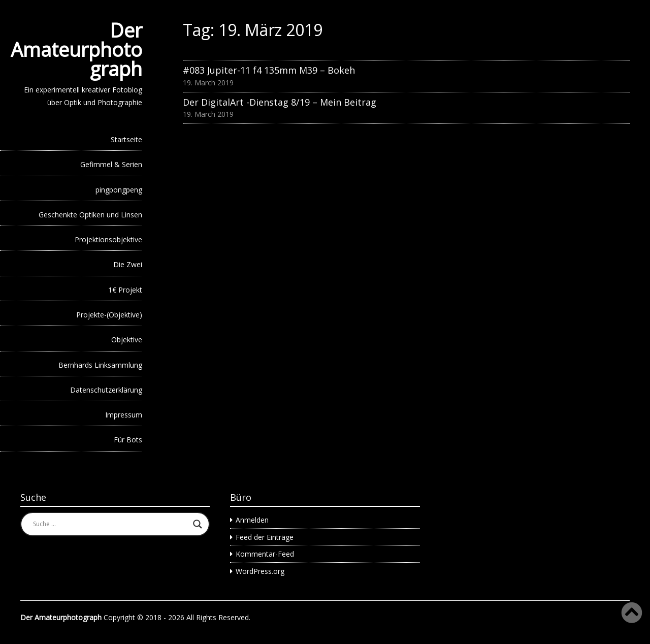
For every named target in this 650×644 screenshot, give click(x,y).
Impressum (124, 415)
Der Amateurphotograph (76, 49)
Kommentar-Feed (265, 554)
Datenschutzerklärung (106, 390)
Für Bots (128, 440)
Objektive (127, 340)
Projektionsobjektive (108, 239)
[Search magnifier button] (198, 524)
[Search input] (110, 524)
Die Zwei (128, 264)
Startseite (126, 139)
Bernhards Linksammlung (100, 365)
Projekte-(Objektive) (109, 315)
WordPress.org (260, 571)
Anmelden (252, 520)
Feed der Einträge (265, 537)
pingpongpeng (119, 190)
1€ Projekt (125, 290)
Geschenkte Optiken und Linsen (90, 215)
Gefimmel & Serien (111, 164)
